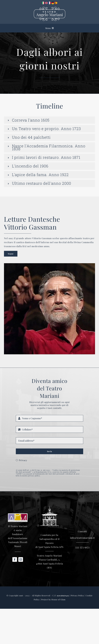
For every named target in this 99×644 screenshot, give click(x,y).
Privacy (23, 460)
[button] (49, 120)
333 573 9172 (82, 547)
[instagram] (21, 559)
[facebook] (15, 559)
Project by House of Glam (53, 600)
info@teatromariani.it (82, 538)
